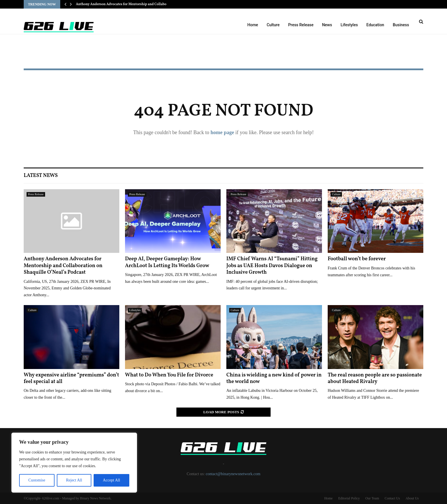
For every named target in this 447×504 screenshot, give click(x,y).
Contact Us (392, 498)
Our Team (372, 498)
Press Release (301, 25)
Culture (273, 25)
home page (222, 132)
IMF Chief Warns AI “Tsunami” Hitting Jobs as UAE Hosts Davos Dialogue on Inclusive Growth (272, 266)
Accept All (111, 480)
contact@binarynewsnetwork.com (233, 474)
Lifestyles (349, 25)
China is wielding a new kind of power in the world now (274, 378)
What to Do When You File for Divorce (169, 375)
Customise (37, 480)
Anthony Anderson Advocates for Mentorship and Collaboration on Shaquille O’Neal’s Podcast (63, 266)
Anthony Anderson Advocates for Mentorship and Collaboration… (128, 4)
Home (253, 25)
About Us (412, 498)
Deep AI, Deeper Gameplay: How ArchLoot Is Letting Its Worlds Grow (167, 262)
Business (401, 25)
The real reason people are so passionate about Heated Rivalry (375, 378)
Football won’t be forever (357, 259)
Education (375, 25)
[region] (74, 463)
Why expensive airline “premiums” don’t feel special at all (71, 378)
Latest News (41, 176)
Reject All (74, 480)
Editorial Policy (349, 498)
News (327, 25)
